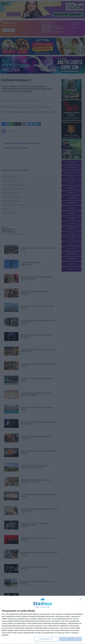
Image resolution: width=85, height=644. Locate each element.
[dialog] (42, 620)
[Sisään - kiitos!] (81, 600)
